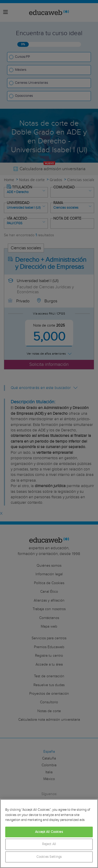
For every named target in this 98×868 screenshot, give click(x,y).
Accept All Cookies (49, 832)
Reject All (49, 844)
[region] (49, 834)
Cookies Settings (49, 857)
